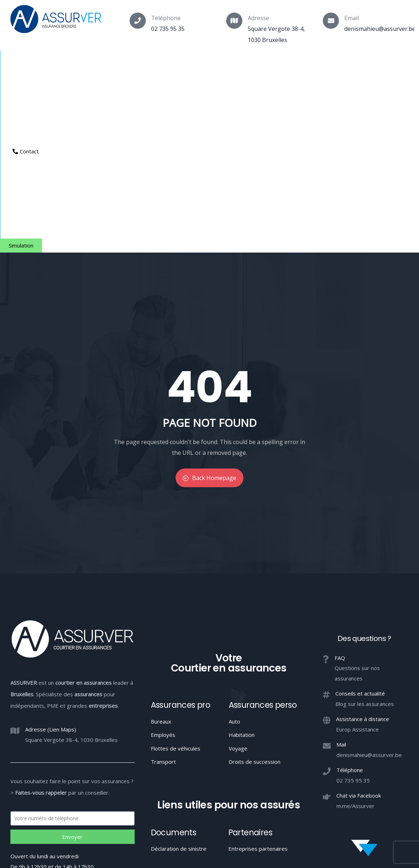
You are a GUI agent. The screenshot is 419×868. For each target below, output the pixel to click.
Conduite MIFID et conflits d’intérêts (209, 806)
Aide (250, 63)
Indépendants (163, 63)
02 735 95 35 (168, 29)
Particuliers (115, 63)
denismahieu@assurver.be (380, 29)
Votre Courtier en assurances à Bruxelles (209, 832)
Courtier (24, 63)
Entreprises (212, 63)
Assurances (67, 63)
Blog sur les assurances (365, 527)
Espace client (293, 63)
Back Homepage (209, 301)
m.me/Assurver (355, 629)
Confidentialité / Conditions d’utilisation (305, 806)
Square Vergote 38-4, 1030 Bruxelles (71, 563)
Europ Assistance (357, 553)
